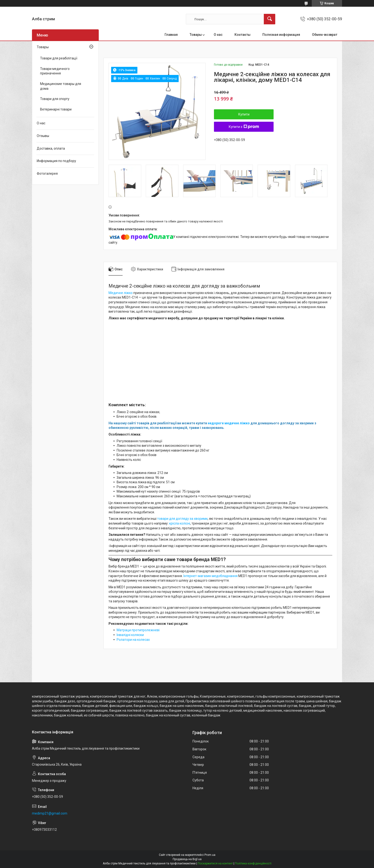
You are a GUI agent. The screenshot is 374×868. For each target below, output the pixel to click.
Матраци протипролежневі (138, 630)
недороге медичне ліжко (229, 423)
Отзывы (43, 136)
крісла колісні (180, 523)
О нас (218, 35)
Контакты (242, 35)
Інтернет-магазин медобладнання (210, 576)
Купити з (244, 127)
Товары (196, 35)
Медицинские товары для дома (61, 86)
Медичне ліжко (121, 293)
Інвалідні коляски (130, 635)
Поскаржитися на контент (215, 863)
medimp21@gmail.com (50, 813)
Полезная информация (281, 35)
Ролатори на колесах (133, 640)
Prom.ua (210, 855)
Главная (171, 35)
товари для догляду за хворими (182, 519)
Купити (244, 114)
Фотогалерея (47, 174)
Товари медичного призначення (55, 71)
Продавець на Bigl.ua (187, 859)
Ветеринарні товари (56, 109)
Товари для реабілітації (59, 58)
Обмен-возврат (325, 35)
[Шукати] (270, 19)
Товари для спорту (55, 99)
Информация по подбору (56, 161)
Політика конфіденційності (253, 863)
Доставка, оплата (51, 148)
